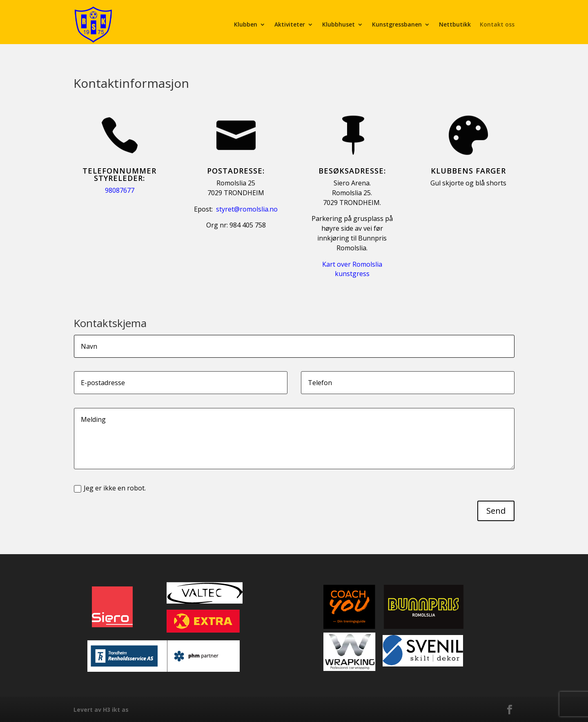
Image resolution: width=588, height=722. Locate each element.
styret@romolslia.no (247, 209)
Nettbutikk (455, 24)
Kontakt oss (497, 24)
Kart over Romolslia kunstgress (352, 269)
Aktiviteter (290, 24)
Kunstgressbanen (397, 24)
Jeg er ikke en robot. (110, 488)
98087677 (120, 190)
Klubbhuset (339, 24)
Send (496, 511)
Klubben (246, 24)
